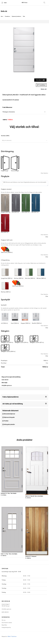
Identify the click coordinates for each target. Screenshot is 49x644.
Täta (24, 16)
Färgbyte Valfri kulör (7, 240)
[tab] (24, 112)
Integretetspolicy (6, 628)
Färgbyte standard (6, 189)
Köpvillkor (4, 625)
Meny (5, 3)
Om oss (4, 620)
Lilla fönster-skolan (7, 623)
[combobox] (24, 140)
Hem (2, 16)
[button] (24, 397)
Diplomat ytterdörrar (16, 16)
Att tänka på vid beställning (13, 404)
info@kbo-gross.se (6, 609)
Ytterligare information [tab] (9, 112)
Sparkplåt (4, 305)
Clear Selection (44, 173)
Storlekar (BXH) (5, 136)
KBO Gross (25, 3)
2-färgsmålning (5, 260)
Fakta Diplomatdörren (11, 397)
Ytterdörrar (7, 16)
